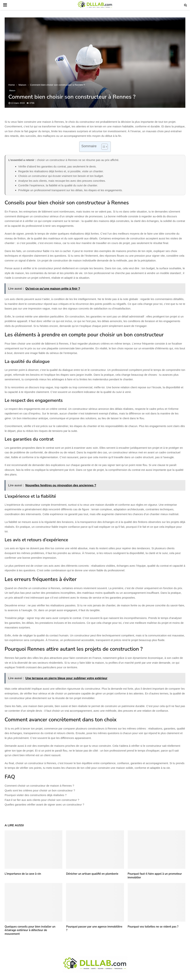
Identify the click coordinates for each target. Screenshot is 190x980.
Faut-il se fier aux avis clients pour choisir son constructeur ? (42, 800)
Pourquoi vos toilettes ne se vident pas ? (153, 927)
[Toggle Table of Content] (103, 147)
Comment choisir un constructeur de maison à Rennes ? (39, 786)
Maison (12, 91)
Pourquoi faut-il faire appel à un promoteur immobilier (155, 876)
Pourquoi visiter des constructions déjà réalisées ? (36, 795)
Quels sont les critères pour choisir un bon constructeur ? (40, 790)
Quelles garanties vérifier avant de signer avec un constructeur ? (44, 804)
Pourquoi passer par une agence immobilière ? (94, 928)
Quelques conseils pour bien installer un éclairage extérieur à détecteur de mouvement (30, 930)
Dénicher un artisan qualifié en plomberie (92, 874)
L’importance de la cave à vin (23, 874)
